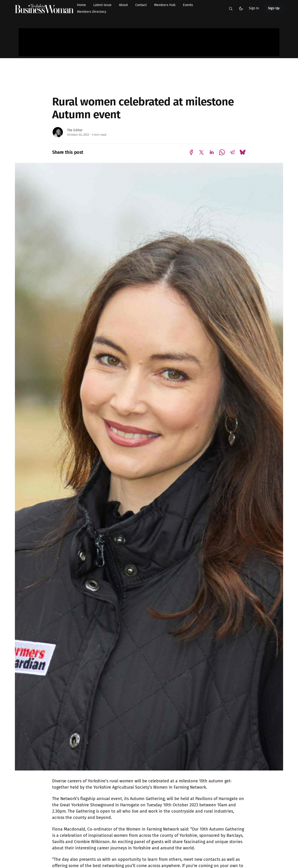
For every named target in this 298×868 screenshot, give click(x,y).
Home (81, 5)
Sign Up (274, 8)
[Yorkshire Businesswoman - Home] (44, 9)
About (123, 5)
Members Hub (165, 5)
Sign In (254, 8)
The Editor (75, 130)
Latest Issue (102, 5)
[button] (231, 9)
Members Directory (92, 12)
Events (188, 5)
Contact (141, 5)
